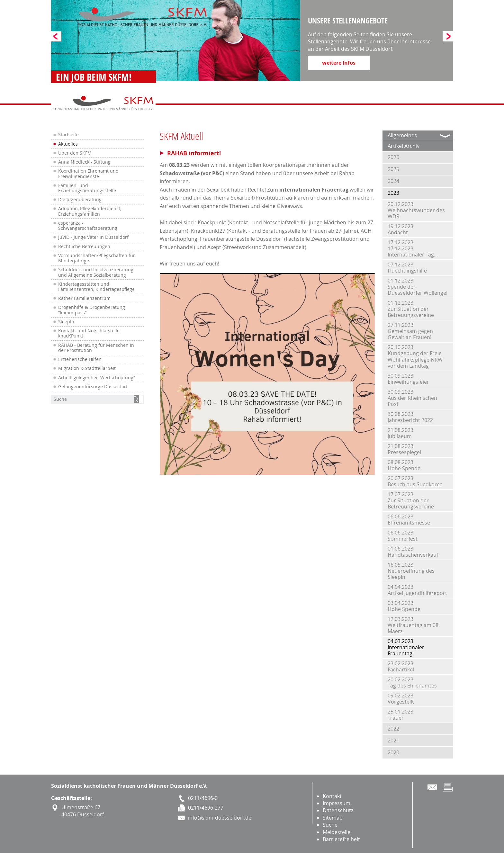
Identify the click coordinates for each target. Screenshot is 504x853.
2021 (393, 741)
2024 (393, 181)
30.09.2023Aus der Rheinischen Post (412, 398)
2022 (393, 729)
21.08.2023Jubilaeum (401, 433)
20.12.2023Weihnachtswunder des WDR (416, 210)
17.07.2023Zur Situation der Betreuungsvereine (411, 500)
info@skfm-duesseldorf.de (220, 818)
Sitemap (333, 818)
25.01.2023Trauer (401, 715)
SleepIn (66, 322)
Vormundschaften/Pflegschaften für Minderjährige (97, 258)
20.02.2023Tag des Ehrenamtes (412, 682)
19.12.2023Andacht (401, 229)
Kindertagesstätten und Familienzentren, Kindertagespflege (96, 287)
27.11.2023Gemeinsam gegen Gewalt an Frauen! (410, 331)
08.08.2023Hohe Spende (404, 465)
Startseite (68, 135)
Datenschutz (338, 810)
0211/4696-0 (203, 798)
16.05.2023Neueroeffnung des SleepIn (411, 571)
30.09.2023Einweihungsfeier (408, 379)
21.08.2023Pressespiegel (404, 449)
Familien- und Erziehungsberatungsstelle (87, 188)
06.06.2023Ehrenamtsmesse (409, 520)
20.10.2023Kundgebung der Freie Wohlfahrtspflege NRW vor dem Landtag (415, 356)
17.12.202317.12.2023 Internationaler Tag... (413, 248)
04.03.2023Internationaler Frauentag (406, 647)
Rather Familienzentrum (84, 298)
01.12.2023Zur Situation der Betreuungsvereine (411, 309)
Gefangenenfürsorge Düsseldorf (93, 387)
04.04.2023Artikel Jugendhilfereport (417, 590)
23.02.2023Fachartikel (401, 666)
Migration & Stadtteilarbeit (87, 368)
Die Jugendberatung (80, 200)
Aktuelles (68, 144)
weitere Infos (339, 63)
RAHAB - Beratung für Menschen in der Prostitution (96, 348)
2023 (393, 193)
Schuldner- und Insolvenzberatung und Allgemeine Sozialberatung (96, 272)
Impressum (337, 803)
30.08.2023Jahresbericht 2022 (410, 417)
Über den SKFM (75, 153)
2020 (393, 752)
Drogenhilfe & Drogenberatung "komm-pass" (92, 310)
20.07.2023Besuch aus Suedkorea (415, 481)
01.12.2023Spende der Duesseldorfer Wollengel (418, 287)
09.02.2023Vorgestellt (401, 699)
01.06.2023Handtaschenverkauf (413, 552)
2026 (393, 157)
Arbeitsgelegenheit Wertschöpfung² (97, 378)
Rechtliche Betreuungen (84, 247)
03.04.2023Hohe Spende (404, 606)
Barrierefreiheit (341, 839)
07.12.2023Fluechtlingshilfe (407, 268)
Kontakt (332, 796)
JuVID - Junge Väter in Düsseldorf (93, 237)
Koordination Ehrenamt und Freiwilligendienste (88, 174)
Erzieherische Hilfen (80, 359)
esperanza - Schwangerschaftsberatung (88, 226)
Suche (330, 825)
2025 (393, 169)
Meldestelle (337, 832)
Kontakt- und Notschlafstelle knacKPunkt (89, 333)
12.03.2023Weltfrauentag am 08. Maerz (414, 625)
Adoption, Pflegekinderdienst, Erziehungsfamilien (90, 211)
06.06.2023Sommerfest (403, 536)
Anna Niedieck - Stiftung (84, 162)
